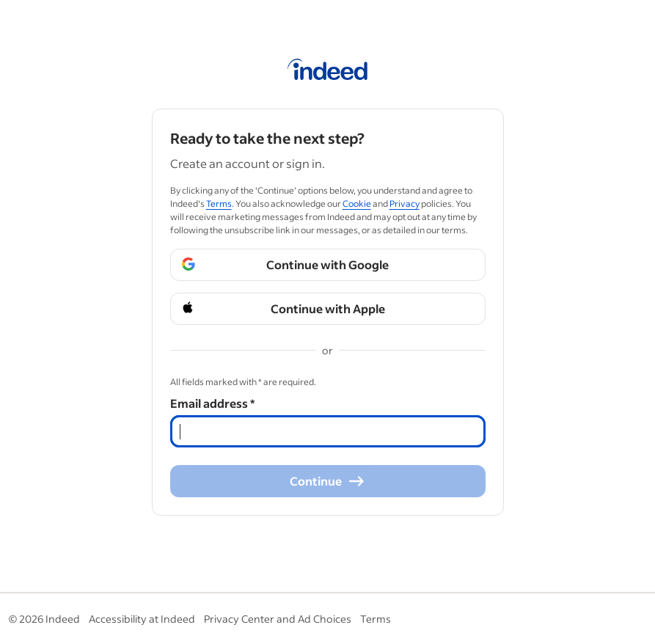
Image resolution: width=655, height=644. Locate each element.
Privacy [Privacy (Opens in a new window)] (405, 204)
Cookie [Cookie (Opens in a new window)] (357, 204)
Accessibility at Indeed (142, 619)
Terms (376, 619)
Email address (212, 403)
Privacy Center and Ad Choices (278, 619)
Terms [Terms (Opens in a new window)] (219, 204)
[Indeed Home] (327, 72)
